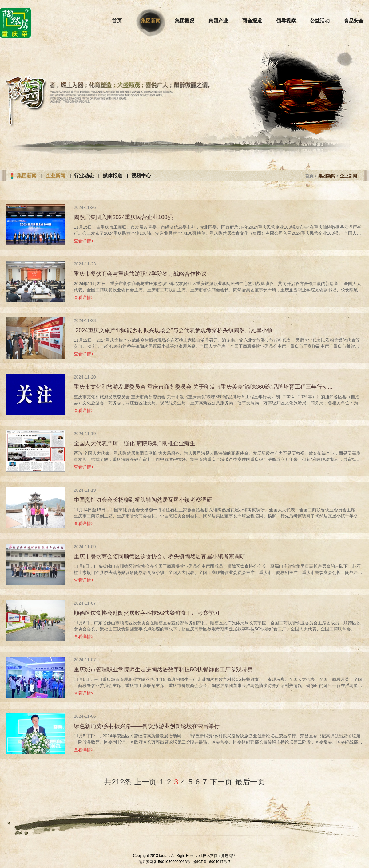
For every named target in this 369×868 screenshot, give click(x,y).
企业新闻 (55, 176)
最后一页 (250, 782)
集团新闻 (27, 176)
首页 (309, 176)
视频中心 (141, 176)
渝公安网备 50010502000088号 (165, 862)
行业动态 (84, 176)
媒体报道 (113, 176)
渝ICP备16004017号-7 (212, 862)
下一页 (221, 782)
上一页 (145, 782)
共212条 (118, 782)
